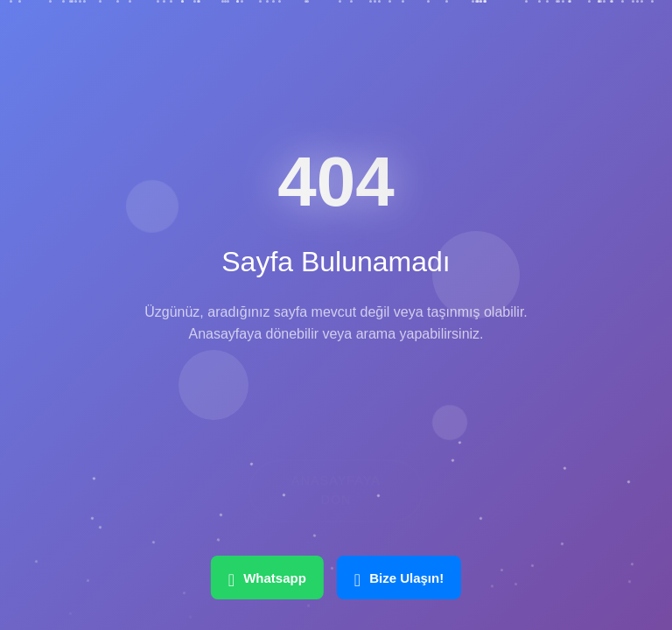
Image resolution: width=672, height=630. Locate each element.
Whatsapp (267, 577)
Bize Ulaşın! (399, 577)
